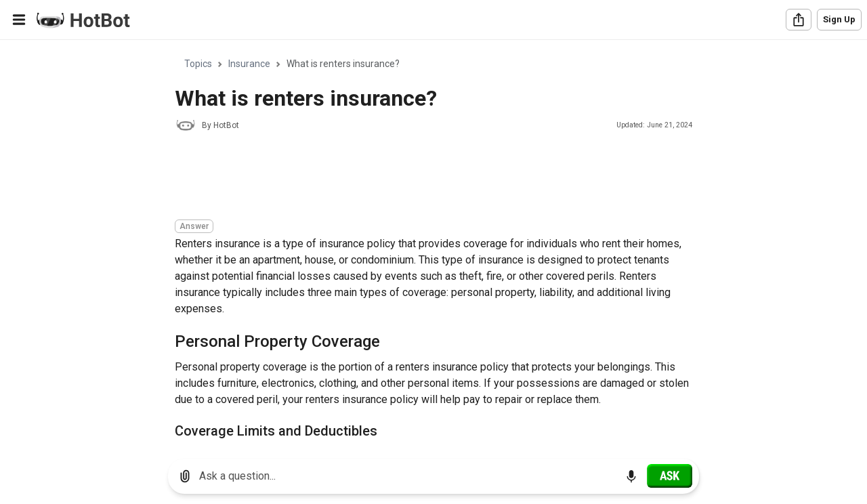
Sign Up (839, 19)
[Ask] (670, 476)
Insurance (249, 64)
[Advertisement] (421, 177)
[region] (433, 244)
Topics (198, 64)
